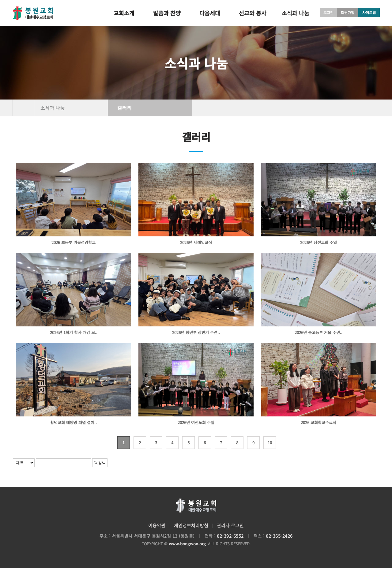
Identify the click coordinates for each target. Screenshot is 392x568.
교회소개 (124, 13)
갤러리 (125, 108)
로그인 (328, 12)
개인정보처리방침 (191, 525)
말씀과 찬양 (167, 13)
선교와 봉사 (253, 13)
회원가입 (348, 12)
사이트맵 (369, 12)
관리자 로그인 (230, 525)
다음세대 (210, 13)
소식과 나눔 (296, 13)
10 (270, 443)
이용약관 (157, 525)
